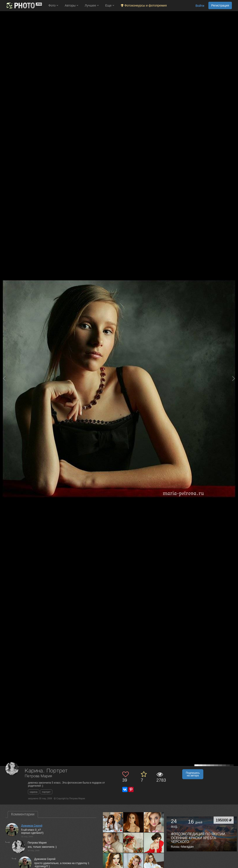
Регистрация (220, 5)
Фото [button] (53, 5)
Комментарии (23, 814)
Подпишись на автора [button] (193, 774)
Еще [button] (110, 5)
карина (34, 792)
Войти (200, 6)
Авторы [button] (71, 5)
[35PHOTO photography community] (24, 6)
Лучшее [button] (92, 5)
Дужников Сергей (32, 826)
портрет (46, 792)
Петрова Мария (38, 776)
